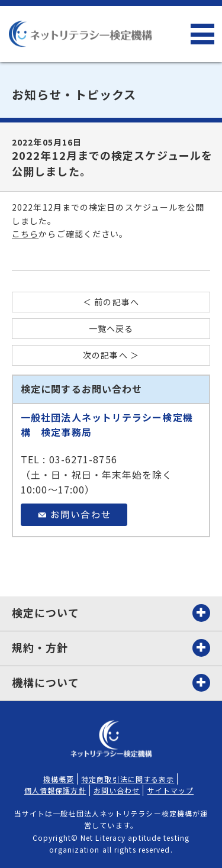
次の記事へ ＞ (111, 355)
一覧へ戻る (111, 329)
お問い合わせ (117, 790)
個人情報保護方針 (55, 790)
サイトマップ (171, 790)
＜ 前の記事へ (111, 302)
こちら (25, 234)
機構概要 (59, 779)
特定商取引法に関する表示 (128, 779)
